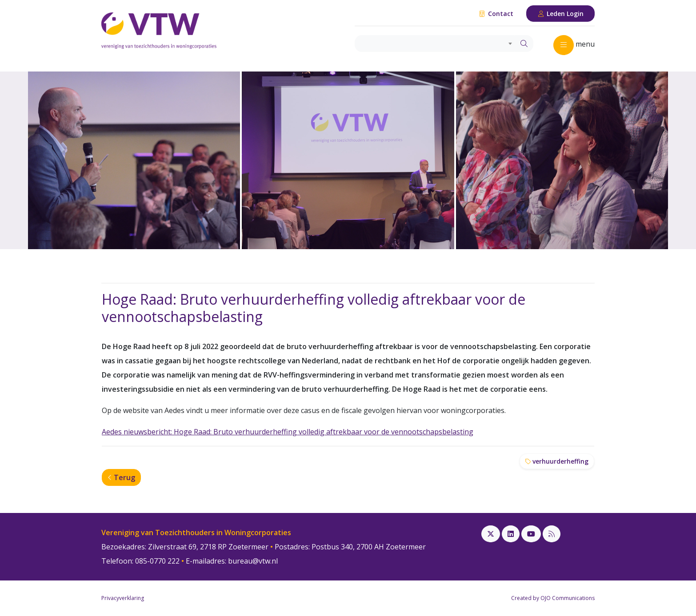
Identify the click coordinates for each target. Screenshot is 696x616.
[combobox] (435, 44)
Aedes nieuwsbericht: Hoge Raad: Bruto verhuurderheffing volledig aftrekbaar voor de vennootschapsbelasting (288, 432)
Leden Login (561, 14)
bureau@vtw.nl (253, 561)
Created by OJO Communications (553, 598)
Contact (496, 14)
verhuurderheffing (557, 461)
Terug (121, 477)
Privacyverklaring (123, 598)
